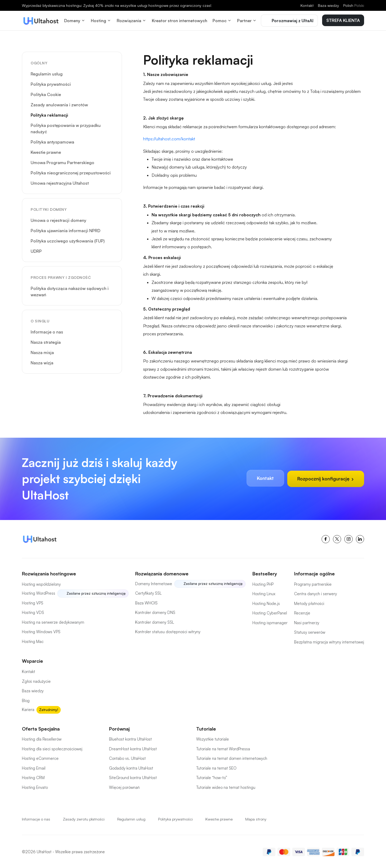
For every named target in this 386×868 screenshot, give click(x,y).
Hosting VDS (33, 612)
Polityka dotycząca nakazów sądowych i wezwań (70, 290)
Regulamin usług (47, 73)
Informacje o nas (47, 331)
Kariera (28, 709)
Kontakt (307, 5)
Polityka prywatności (51, 83)
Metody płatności (309, 602)
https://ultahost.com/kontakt (169, 138)
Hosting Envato (35, 786)
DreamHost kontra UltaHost (133, 748)
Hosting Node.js (266, 602)
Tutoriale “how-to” (212, 777)
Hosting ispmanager (270, 622)
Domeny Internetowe (154, 583)
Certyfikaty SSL (148, 592)
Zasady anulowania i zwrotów (59, 104)
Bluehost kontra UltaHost (130, 738)
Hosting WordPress (39, 592)
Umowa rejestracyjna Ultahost (60, 182)
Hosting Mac (33, 640)
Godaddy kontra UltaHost (131, 767)
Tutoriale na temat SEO (216, 767)
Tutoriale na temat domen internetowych (232, 757)
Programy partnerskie (313, 583)
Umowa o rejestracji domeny (58, 219)
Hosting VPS (33, 602)
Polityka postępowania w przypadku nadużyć (66, 127)
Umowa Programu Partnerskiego (62, 161)
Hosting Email (34, 767)
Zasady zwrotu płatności (84, 818)
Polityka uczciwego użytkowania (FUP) (68, 240)
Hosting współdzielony (41, 583)
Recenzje (302, 612)
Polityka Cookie (46, 93)
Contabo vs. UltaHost (127, 757)
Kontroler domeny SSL (155, 621)
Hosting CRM (33, 777)
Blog (26, 700)
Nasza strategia (46, 341)
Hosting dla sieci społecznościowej (52, 748)
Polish (354, 5)
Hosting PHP (263, 583)
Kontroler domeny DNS (155, 612)
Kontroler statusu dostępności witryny (168, 631)
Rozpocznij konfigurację (325, 478)
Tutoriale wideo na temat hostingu (226, 786)
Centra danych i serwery (316, 593)
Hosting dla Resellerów (42, 738)
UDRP (36, 250)
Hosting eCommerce (40, 757)
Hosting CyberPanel (270, 612)
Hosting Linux (264, 593)
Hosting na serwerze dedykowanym (53, 621)
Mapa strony (259, 818)
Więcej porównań (124, 786)
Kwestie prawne (46, 151)
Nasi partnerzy (307, 622)
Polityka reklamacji (49, 114)
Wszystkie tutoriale (213, 738)
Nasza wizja (42, 362)
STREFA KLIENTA (343, 20)
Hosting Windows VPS (41, 631)
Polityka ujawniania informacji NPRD (65, 230)
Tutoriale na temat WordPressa (223, 748)
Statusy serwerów (310, 631)
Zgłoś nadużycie (36, 680)
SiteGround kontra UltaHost (133, 777)
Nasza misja (42, 351)
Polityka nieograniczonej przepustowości (71, 172)
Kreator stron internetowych (180, 20)
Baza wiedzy (328, 5)
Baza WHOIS (146, 602)
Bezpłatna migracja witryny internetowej (329, 641)
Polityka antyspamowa (52, 141)
